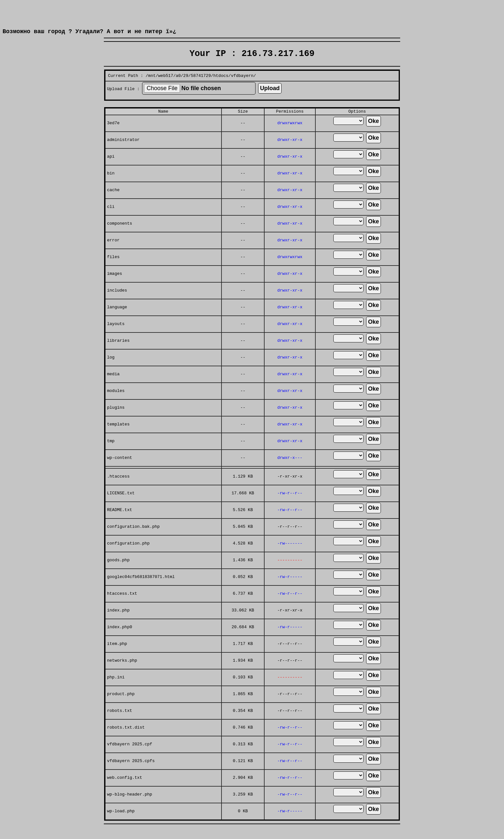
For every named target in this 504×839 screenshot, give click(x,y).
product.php (121, 706)
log (111, 369)
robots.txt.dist (126, 740)
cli (111, 219)
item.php (117, 656)
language (117, 319)
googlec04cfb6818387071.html (141, 589)
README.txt (120, 522)
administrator (123, 152)
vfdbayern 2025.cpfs (131, 773)
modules (116, 403)
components (120, 236)
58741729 (201, 85)
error (113, 252)
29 (186, 85)
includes (117, 303)
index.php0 (120, 639)
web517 (166, 85)
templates (118, 436)
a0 (178, 85)
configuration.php (128, 555)
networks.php (122, 673)
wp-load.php (121, 823)
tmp (111, 453)
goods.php (118, 572)
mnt (152, 85)
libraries (118, 353)
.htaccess (118, 489)
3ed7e (113, 135)
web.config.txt (125, 790)
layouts (116, 336)
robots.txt (120, 723)
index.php (118, 622)
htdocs (221, 85)
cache (113, 202)
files (113, 269)
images (115, 286)
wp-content (120, 470)
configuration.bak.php (133, 539)
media (113, 386)
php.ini (116, 689)
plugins (116, 420)
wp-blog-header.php (130, 806)
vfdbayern (242, 85)
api (111, 169)
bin (111, 185)
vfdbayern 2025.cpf (130, 756)
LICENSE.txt (121, 505)
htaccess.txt (122, 606)
